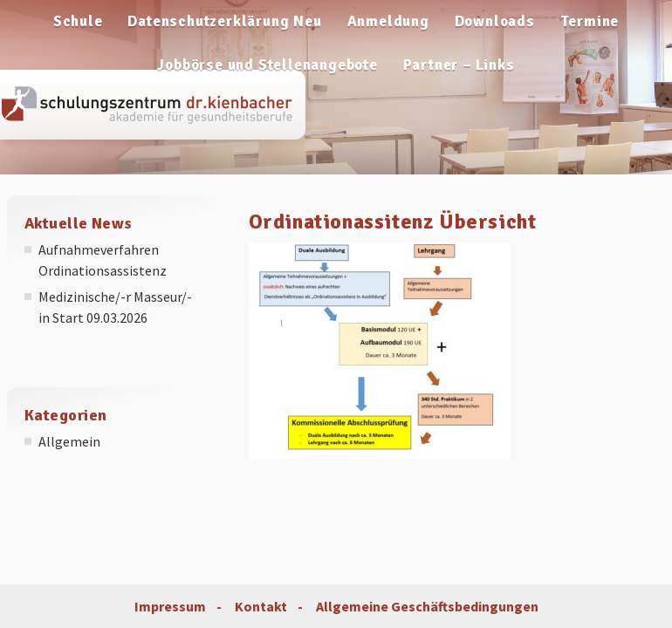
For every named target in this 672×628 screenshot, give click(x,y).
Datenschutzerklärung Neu (224, 21)
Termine (590, 21)
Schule (78, 21)
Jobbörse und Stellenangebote (267, 65)
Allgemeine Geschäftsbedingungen (427, 606)
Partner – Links (459, 65)
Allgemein (69, 441)
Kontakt (261, 606)
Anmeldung (388, 21)
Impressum (170, 606)
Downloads (495, 21)
